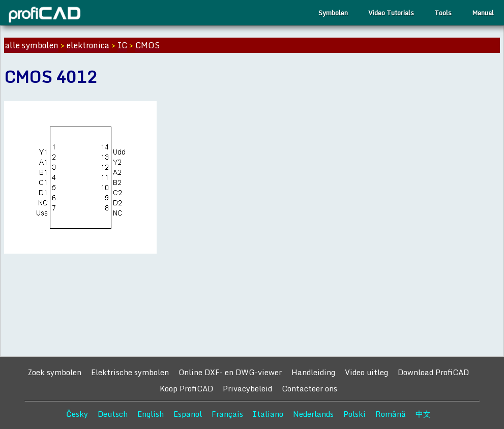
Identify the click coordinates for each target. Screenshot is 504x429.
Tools (443, 13)
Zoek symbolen (54, 372)
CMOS (147, 45)
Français (227, 414)
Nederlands (313, 414)
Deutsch (113, 414)
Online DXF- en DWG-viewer (230, 372)
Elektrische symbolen (130, 372)
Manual (483, 13)
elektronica (88, 45)
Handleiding (313, 372)
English (151, 414)
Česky (77, 414)
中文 (423, 414)
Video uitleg (366, 372)
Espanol (188, 414)
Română (391, 414)
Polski (354, 414)
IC (122, 45)
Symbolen (333, 13)
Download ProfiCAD (433, 372)
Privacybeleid (247, 388)
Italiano (268, 414)
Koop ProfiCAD (186, 388)
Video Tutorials (391, 13)
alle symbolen (32, 45)
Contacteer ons (309, 388)
